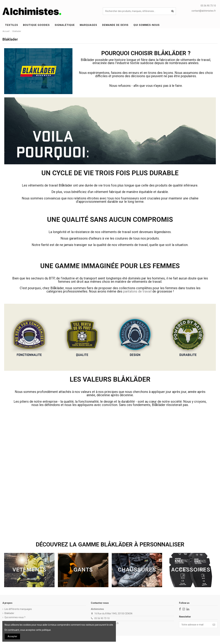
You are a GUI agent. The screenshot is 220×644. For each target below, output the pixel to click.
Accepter (12, 636)
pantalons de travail (137, 291)
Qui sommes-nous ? (15, 617)
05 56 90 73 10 (102, 618)
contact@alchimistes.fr (204, 11)
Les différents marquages (18, 609)
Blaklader (9, 613)
